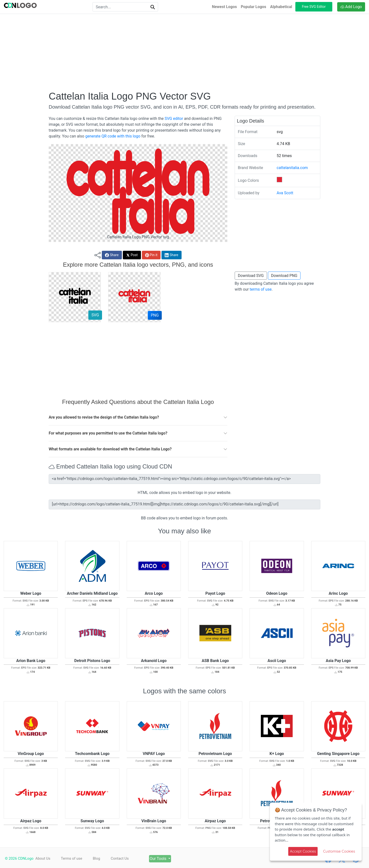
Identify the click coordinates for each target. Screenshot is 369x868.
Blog (99, 858)
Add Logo (351, 7)
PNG (155, 315)
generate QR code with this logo (113, 136)
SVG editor (174, 119)
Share (112, 255)
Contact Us (124, 858)
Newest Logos (224, 7)
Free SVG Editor (314, 7)
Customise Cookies (339, 851)
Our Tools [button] (165, 859)
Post (132, 255)
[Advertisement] (184, 52)
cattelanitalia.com (292, 168)
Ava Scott (285, 193)
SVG (95, 315)
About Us (43, 858)
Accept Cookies (303, 851)
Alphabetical (281, 7)
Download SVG (251, 276)
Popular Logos (254, 7)
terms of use (261, 289)
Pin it (151, 255)
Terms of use (73, 858)
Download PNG (284, 276)
